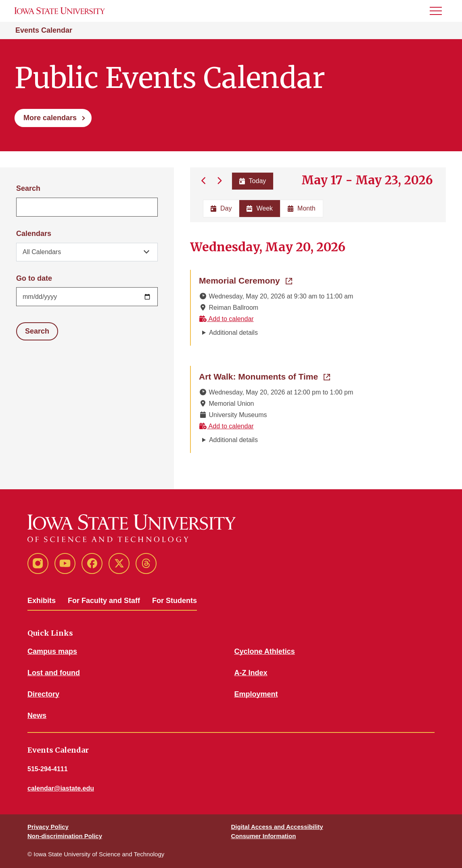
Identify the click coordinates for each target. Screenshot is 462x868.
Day (221, 208)
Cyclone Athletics (265, 651)
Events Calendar (44, 30)
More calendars (50, 118)
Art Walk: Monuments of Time (264, 376)
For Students (175, 601)
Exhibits (42, 601)
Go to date (34, 278)
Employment (256, 694)
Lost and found (54, 673)
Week (260, 208)
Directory (43, 694)
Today (252, 181)
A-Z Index (251, 673)
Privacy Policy (48, 827)
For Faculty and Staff (104, 601)
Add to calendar (226, 319)
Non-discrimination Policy (65, 836)
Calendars (34, 234)
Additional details (233, 333)
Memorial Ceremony (246, 280)
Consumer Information (264, 836)
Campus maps (52, 651)
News (37, 716)
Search (28, 188)
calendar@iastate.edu (61, 788)
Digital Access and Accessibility (277, 827)
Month (301, 208)
